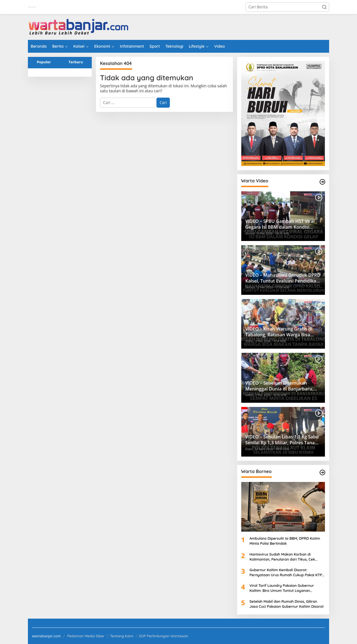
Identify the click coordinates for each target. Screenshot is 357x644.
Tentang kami (122, 636)
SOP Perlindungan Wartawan (164, 636)
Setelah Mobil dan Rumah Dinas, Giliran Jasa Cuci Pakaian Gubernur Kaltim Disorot (287, 604)
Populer (44, 62)
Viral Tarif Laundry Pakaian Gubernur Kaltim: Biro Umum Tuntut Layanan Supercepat (282, 588)
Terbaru (76, 62)
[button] (324, 7)
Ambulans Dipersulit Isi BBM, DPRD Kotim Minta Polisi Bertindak (285, 541)
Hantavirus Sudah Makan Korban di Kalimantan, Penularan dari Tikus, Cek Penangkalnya (282, 557)
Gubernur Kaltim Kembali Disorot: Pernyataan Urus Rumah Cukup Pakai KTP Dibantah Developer (286, 572)
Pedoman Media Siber (86, 636)
